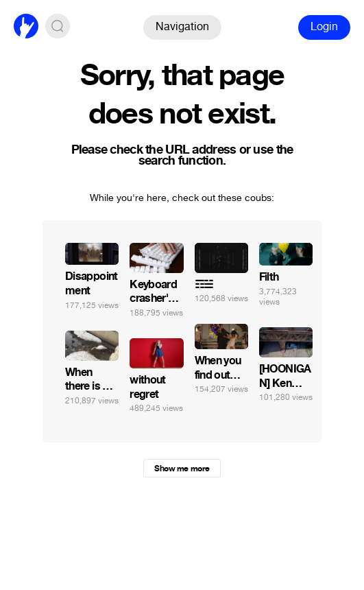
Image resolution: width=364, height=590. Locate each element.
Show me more (182, 469)
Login (324, 26)
